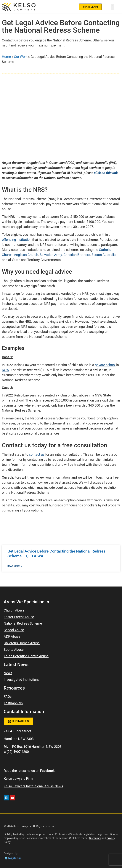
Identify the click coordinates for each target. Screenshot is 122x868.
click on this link (106, 173)
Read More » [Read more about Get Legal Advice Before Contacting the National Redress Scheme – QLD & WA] (15, 566)
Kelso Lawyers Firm (18, 778)
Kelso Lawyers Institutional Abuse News (33, 786)
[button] (113, 7)
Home (6, 57)
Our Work (21, 57)
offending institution (17, 240)
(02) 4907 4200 (18, 752)
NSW (5, 370)
